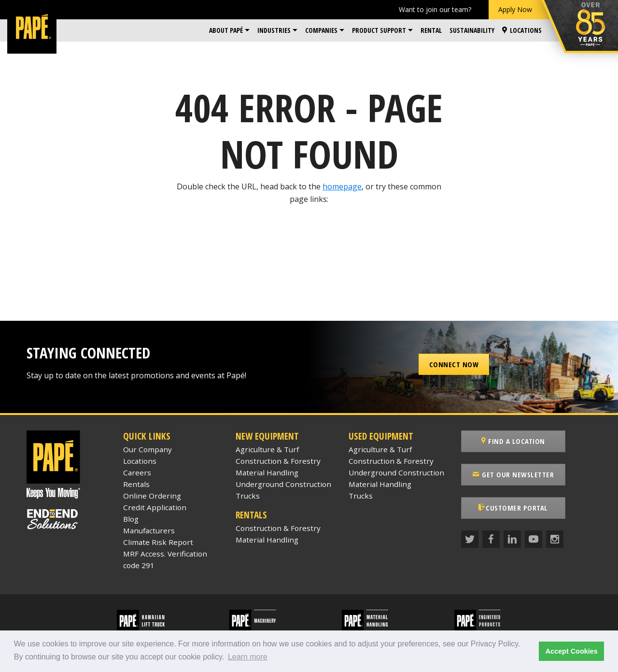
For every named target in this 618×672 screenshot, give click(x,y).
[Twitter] (470, 539)
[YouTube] (534, 539)
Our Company (147, 449)
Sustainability (472, 30)
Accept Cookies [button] (572, 651)
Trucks (248, 496)
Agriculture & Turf (267, 449)
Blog (131, 519)
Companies (321, 30)
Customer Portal (513, 508)
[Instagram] (555, 539)
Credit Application (155, 507)
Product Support (379, 30)
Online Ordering (152, 496)
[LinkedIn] (512, 539)
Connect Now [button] (454, 364)
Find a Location (513, 441)
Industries (274, 30)
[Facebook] (491, 539)
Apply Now (515, 9)
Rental (431, 30)
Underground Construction (283, 484)
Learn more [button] (248, 657)
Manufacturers (149, 530)
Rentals (136, 484)
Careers (137, 472)
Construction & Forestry (278, 461)
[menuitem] (229, 30)
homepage (342, 186)
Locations (522, 30)
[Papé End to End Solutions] (68, 519)
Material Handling (267, 472)
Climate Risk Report (158, 542)
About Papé (226, 30)
